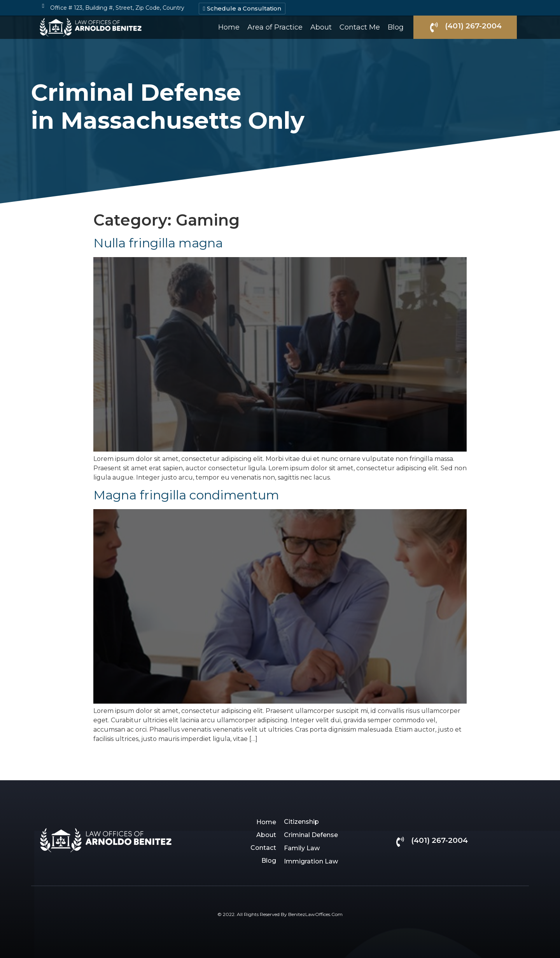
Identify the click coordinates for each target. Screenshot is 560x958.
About (321, 27)
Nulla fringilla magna (158, 243)
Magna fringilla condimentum (186, 495)
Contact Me (360, 27)
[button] (242, 9)
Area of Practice (275, 27)
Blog (396, 27)
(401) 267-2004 (473, 26)
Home (229, 27)
